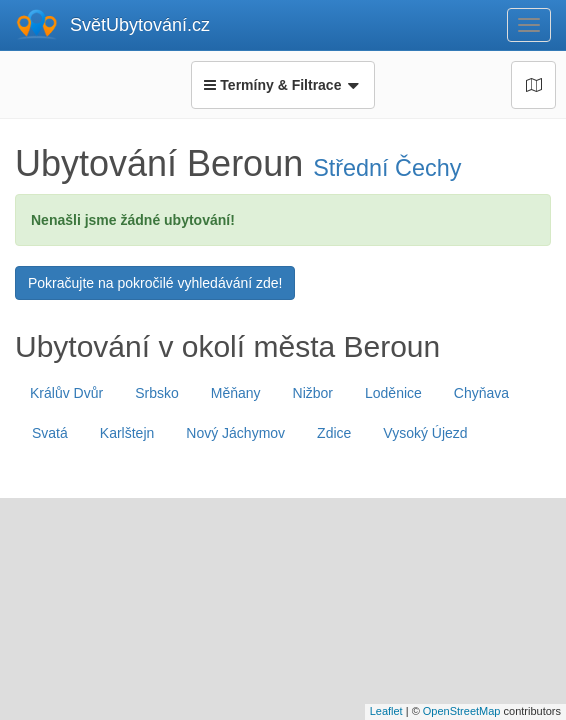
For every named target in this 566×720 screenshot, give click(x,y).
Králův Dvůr (66, 393)
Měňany (236, 393)
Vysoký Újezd (425, 433)
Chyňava (481, 393)
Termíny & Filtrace (283, 85)
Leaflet (386, 711)
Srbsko (157, 393)
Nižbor (313, 393)
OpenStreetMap (462, 711)
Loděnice (393, 393)
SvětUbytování (140, 25)
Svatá (50, 433)
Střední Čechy (387, 168)
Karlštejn (127, 433)
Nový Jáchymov (235, 433)
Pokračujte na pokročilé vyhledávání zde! (155, 283)
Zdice (334, 433)
